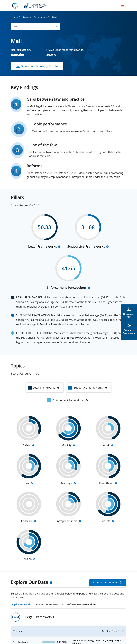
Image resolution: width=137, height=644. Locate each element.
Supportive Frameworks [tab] (49, 605)
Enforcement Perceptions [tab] (81, 605)
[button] (36, 26)
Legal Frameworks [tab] (21, 605)
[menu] (123, 5)
